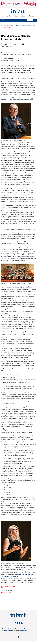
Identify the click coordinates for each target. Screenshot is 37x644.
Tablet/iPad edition (6, 592)
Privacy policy (23, 631)
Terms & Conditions (8, 631)
